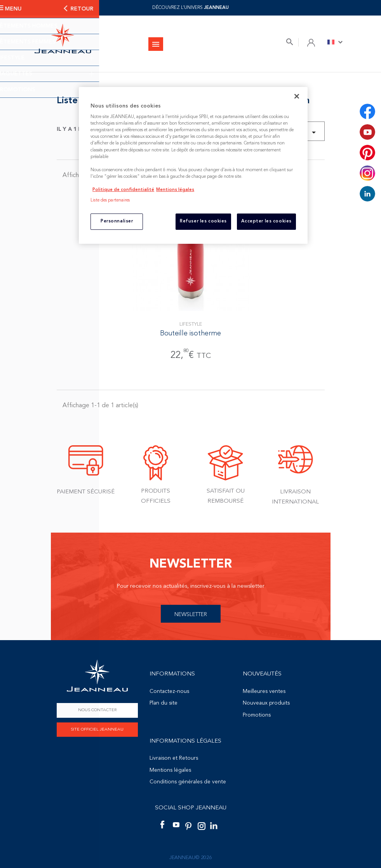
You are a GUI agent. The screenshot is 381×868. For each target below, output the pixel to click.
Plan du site (164, 703)
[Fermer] (297, 96)
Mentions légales (170, 770)
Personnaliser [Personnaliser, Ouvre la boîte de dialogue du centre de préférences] (117, 221)
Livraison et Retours (174, 758)
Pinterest (367, 153)
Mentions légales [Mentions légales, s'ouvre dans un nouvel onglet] (175, 190)
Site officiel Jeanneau (97, 730)
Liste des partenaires (110, 200)
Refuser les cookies (203, 221)
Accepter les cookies (266, 221)
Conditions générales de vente (188, 782)
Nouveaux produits (266, 703)
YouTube (367, 132)
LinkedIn (367, 194)
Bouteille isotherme (190, 333)
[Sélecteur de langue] (335, 42)
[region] (193, 165)
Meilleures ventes (264, 691)
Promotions (257, 715)
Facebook (367, 111)
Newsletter (191, 615)
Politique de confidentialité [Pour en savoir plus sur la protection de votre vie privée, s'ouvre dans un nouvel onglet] (123, 190)
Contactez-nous (169, 691)
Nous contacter (97, 710)
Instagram (367, 173)
